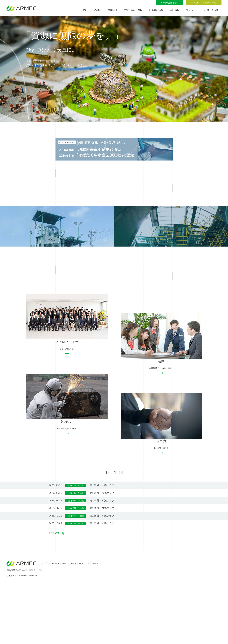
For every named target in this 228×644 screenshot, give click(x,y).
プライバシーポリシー (55, 624)
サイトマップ (77, 624)
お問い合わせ (211, 10)
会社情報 (175, 10)
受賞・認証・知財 (133, 10)
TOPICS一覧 (57, 594)
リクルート (192, 10)
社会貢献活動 (156, 10)
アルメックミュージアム (204, 3)
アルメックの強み (92, 10)
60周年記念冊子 (169, 3)
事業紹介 (113, 10)
